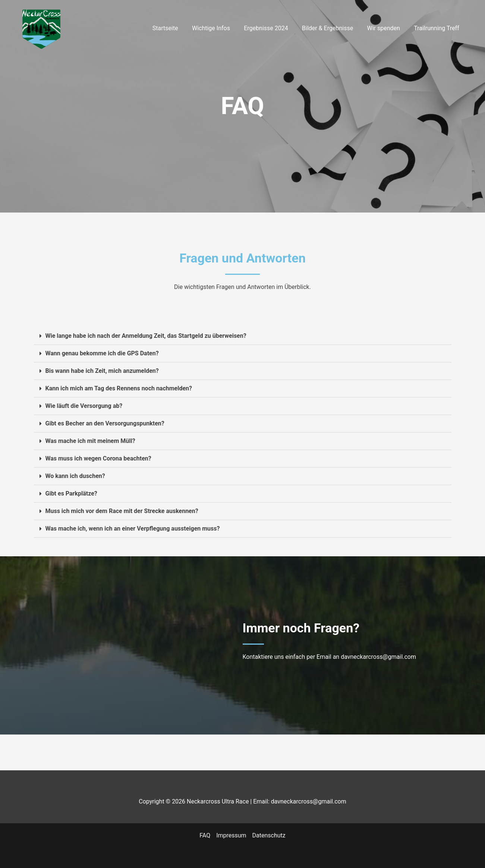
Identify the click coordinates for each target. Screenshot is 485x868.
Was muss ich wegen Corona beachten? (99, 458)
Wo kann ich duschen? (75, 476)
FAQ (205, 835)
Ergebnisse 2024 (273, 28)
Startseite (176, 28)
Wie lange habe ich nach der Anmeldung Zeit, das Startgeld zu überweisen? (146, 336)
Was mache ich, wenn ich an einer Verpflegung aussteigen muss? (133, 529)
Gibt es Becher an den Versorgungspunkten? (105, 423)
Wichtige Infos (220, 28)
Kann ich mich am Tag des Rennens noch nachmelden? (119, 388)
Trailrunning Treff (438, 28)
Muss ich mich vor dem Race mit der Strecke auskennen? (122, 511)
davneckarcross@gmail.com (378, 657)
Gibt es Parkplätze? (71, 493)
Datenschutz (269, 835)
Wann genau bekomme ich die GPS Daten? (102, 353)
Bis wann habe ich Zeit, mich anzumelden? (102, 371)
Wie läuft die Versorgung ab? (84, 406)
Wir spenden (386, 28)
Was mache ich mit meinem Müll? (90, 441)
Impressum (231, 835)
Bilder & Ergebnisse (332, 28)
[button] (243, 336)
